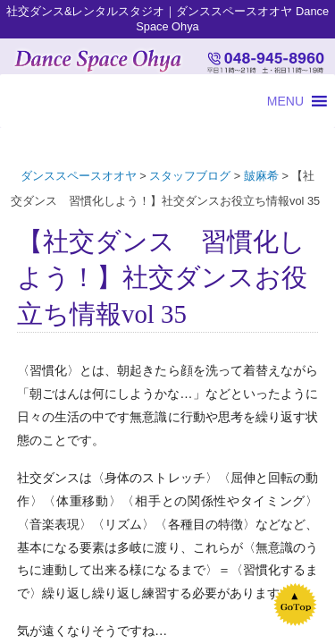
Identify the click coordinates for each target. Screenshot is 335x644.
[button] (285, 101)
